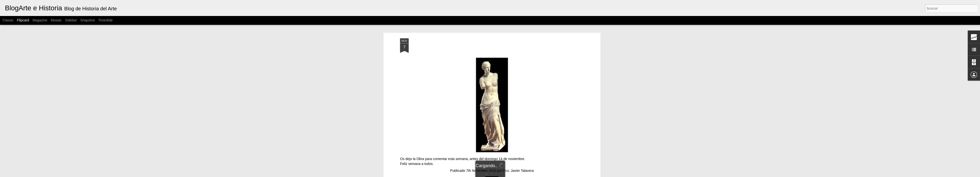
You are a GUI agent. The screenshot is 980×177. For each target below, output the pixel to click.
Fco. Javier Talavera (519, 171)
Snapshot (88, 20)
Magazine (40, 20)
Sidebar (71, 20)
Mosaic (56, 20)
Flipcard (23, 20)
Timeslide (105, 20)
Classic (8, 20)
